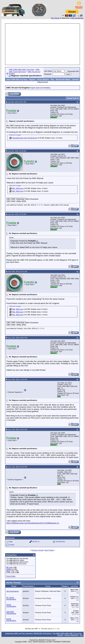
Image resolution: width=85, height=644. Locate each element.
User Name (48, 71)
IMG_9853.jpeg (18, 312)
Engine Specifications (11, 620)
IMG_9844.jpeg (18, 191)
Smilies (9, 569)
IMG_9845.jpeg (18, 188)
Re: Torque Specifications (11, 598)
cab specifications (13, 591)
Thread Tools (72, 98)
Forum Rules (11, 576)
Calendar (75, 79)
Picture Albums (43, 79)
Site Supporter (77, 18)
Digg (11, 541)
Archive (60, 635)
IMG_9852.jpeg (18, 309)
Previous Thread (38, 550)
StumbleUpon (60, 541)
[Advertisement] (45, 44)
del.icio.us (36, 541)
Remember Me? (72, 71)
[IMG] (8, 571)
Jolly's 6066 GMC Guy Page (17, 79)
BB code (9, 567)
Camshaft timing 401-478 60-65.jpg (25, 138)
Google (12, 545)
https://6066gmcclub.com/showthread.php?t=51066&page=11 (33, 523)
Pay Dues (55, 18)
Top (81, 635)
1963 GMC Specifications (11, 613)
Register (32, 79)
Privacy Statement (71, 635)
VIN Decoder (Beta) (63, 79)
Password (48, 74)
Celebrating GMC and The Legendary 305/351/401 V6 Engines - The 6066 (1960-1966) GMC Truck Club (43, 633)
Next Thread (49, 550)
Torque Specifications (11, 605)
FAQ (52, 79)
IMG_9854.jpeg (18, 315)
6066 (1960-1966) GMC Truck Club (22, 69)
